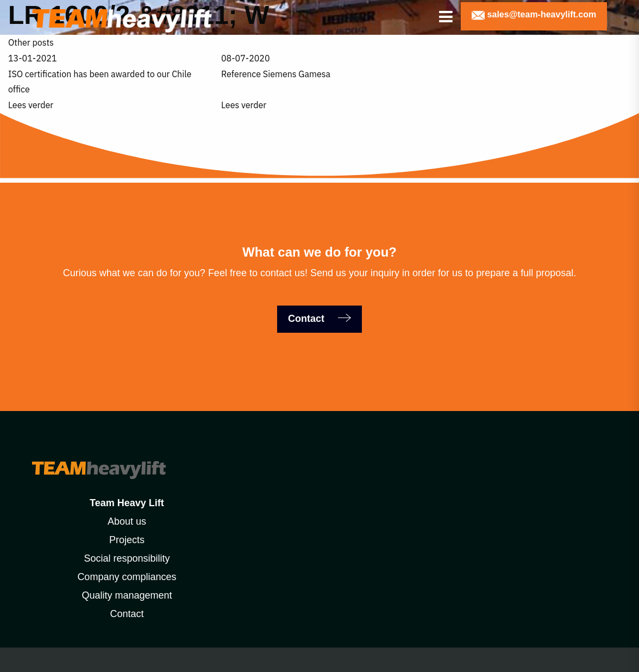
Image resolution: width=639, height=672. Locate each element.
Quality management (127, 595)
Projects (127, 540)
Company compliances (127, 577)
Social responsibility (127, 558)
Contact (308, 319)
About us (127, 521)
